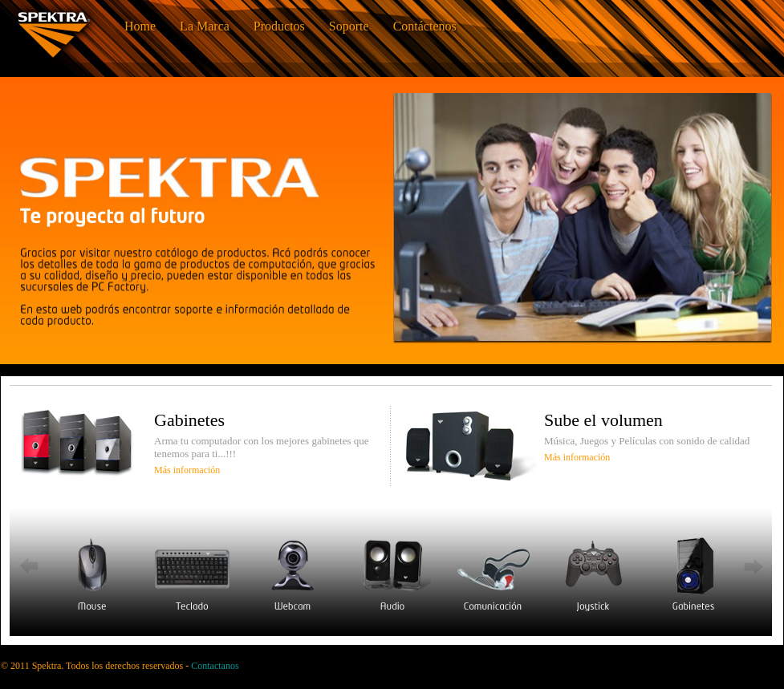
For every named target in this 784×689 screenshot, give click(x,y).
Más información (187, 470)
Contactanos (215, 666)
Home (140, 26)
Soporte (349, 26)
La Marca (205, 26)
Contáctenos (425, 26)
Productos (279, 26)
